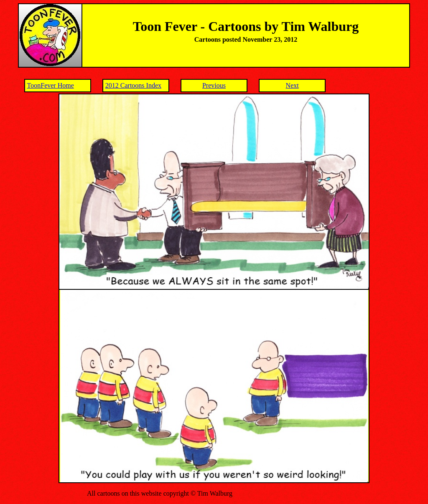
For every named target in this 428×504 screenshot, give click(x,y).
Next (292, 85)
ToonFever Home (51, 85)
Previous (214, 85)
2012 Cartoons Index (133, 85)
